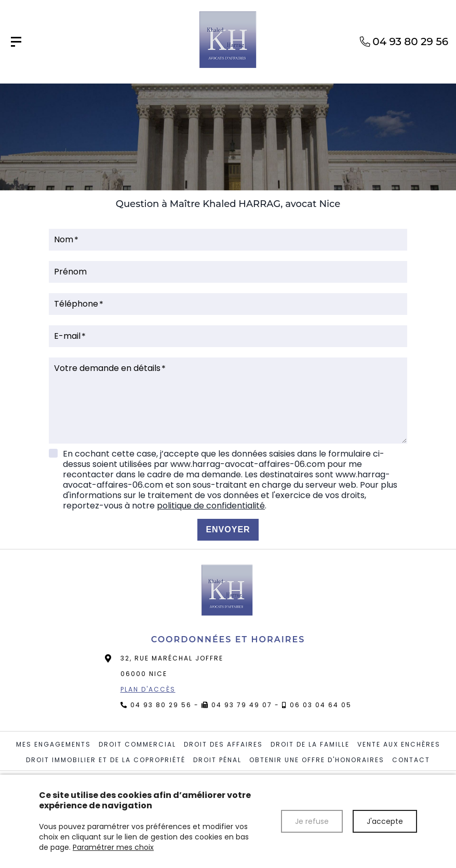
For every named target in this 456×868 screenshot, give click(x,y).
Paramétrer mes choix (113, 847)
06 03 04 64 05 (321, 705)
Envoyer (228, 529)
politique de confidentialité (211, 506)
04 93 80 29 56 (161, 705)
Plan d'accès (148, 689)
